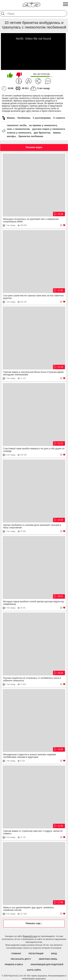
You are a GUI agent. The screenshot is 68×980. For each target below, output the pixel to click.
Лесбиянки (24, 118)
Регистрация (36, 954)
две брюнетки (42, 133)
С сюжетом (60, 118)
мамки (57, 133)
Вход (54, 954)
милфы (11, 136)
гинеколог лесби (17, 125)
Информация (19, 81)
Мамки (11, 118)
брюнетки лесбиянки (31, 136)
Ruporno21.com (30, 936)
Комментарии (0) (48, 81)
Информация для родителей (47, 964)
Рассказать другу (21, 959)
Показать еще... (34, 923)
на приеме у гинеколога (43, 125)
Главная (16, 954)
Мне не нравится (19, 75)
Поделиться (38, 81)
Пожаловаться (29, 81)
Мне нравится (10, 75)
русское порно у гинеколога (49, 129)
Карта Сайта (34, 970)
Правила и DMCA (14, 964)
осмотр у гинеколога (19, 133)
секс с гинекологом (18, 129)
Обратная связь (48, 959)
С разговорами (42, 118)
